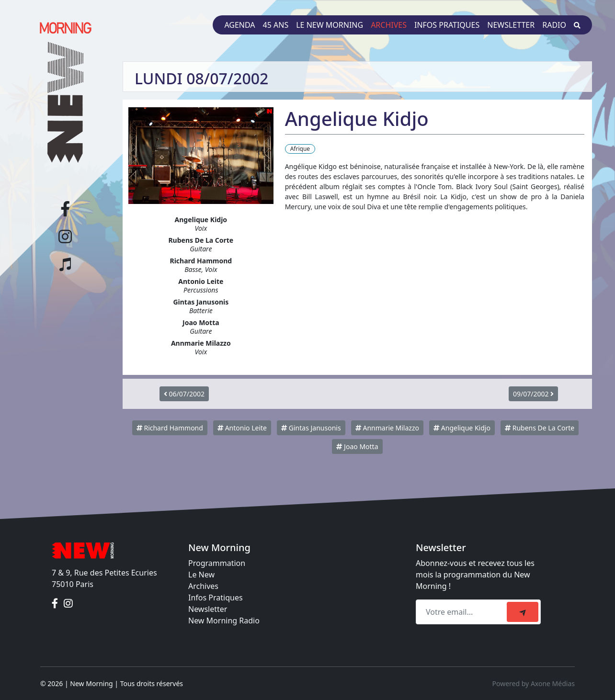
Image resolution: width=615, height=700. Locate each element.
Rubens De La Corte (540, 428)
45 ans (276, 25)
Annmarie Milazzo (387, 428)
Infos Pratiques (216, 598)
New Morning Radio (224, 621)
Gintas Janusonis (311, 428)
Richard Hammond (170, 428)
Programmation (217, 563)
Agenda (239, 25)
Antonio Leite (242, 428)
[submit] (523, 612)
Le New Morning (330, 25)
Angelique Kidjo (462, 428)
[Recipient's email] (463, 612)
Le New (201, 575)
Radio (554, 25)
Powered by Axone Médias (534, 683)
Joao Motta (357, 446)
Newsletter (511, 25)
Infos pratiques (447, 25)
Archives (389, 25)
